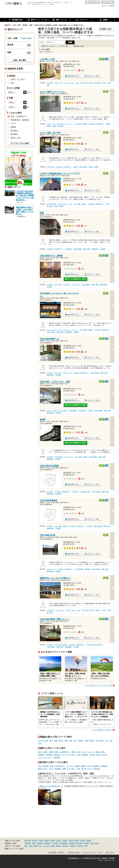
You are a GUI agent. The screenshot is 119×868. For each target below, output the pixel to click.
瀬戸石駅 (61, 126)
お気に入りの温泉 (93, 2)
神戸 (86, 846)
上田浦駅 (102, 249)
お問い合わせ (110, 852)
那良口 (92, 741)
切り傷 (104, 755)
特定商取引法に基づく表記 (92, 858)
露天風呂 (85, 755)
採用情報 (112, 858)
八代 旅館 (75, 492)
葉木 (51, 741)
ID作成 (112, 6)
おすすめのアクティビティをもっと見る (99, 685)
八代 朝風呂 (68, 249)
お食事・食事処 (48, 752)
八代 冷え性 (50, 167)
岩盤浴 (13, 127)
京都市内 (73, 846)
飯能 (53, 846)
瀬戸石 (61, 741)
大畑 (111, 741)
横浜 (26, 846)
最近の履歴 (108, 2)
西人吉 (101, 741)
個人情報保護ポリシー (75, 858)
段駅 (48, 85)
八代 (40, 741)
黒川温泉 (80, 843)
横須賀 (36, 846)
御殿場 (58, 846)
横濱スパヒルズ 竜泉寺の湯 (50, 786)
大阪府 (65, 841)
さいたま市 (46, 846)
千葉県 (41, 841)
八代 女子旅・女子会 (86, 83)
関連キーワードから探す (14, 849)
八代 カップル (58, 83)
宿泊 (40, 752)
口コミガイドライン (89, 852)
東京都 (59, 841)
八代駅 (109, 83)
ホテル (84, 752)
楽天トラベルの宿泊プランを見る (75, 279)
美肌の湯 (57, 755)
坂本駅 (54, 126)
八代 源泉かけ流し (85, 492)
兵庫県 (47, 841)
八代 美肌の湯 (58, 457)
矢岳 (40, 743)
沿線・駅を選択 (20, 60)
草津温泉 (28, 843)
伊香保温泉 (64, 843)
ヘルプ (101, 852)
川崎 (30, 846)
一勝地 (86, 741)
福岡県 (89, 841)
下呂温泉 (55, 843)
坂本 (47, 741)
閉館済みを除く (79, 46)
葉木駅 (108, 124)
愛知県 (83, 841)
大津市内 (80, 846)
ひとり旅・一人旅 (74, 755)
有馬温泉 (40, 843)
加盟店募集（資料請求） (57, 852)
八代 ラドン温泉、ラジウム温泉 (57, 411)
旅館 (73, 752)
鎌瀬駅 (49, 126)
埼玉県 (35, 841)
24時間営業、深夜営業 (20, 120)
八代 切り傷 (58, 285)
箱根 (34, 843)
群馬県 (53, 841)
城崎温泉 (47, 843)
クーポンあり (64, 46)
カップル (91, 752)
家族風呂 (57, 757)
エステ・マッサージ (45, 757)
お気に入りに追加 (93, 76)
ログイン (105, 6)
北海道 (71, 841)
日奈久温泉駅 (83, 167)
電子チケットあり (48, 46)
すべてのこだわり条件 (20, 143)
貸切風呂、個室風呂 (45, 755)
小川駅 (103, 610)
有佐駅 (61, 206)
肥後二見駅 (86, 249)
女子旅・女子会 (95, 755)
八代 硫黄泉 (82, 411)
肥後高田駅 (95, 249)
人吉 (106, 741)
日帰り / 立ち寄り (18, 79)
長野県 (77, 841)
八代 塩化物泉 (72, 411)
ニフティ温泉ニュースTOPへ (102, 730)
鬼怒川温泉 (94, 843)
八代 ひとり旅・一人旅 (71, 83)
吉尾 (71, 741)
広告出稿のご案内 (74, 852)
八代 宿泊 (50, 83)
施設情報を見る (73, 76)
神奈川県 (28, 841)
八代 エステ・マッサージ (65, 124)
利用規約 (104, 858)
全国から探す (27, 38)
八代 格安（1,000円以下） (97, 124)
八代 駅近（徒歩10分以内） (95, 645)
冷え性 (78, 752)
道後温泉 (72, 843)
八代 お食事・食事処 (80, 124)
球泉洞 (80, 741)
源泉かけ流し (101, 752)
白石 (75, 741)
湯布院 (87, 843)
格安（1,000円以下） (63, 752)
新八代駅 (97, 83)
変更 (29, 45)
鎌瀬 (56, 741)
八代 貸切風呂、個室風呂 (82, 569)
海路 (66, 741)
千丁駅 (103, 83)
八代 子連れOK (51, 204)
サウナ (64, 755)
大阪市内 (65, 846)
